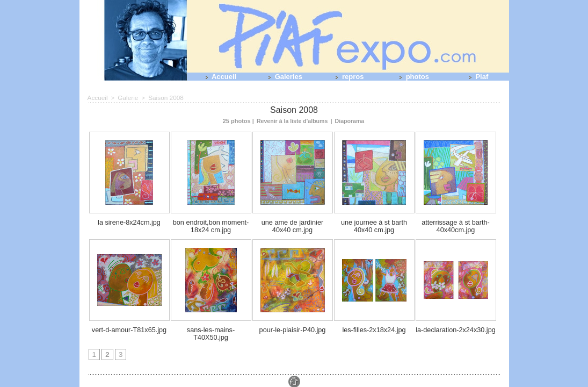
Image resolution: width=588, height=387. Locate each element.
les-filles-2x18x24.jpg (374, 326)
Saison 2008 (162, 97)
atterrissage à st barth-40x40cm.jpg (455, 224)
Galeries (283, 77)
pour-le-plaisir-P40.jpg (293, 326)
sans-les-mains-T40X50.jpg (211, 326)
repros (347, 77)
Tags (312, 380)
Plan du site (285, 380)
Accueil (219, 77)
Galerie (126, 97)
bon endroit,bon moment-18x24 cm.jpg (211, 224)
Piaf (477, 77)
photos (412, 77)
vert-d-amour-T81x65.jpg (129, 326)
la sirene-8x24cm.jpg (129, 221)
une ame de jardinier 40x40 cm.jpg (292, 224)
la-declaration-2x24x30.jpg (456, 326)
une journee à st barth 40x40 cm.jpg (374, 224)
